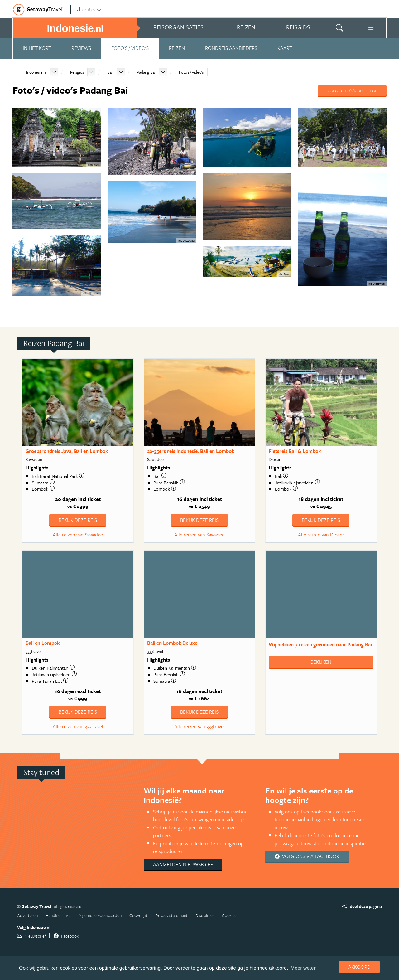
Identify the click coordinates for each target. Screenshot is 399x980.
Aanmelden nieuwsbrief (183, 864)
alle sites (89, 9)
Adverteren (27, 915)
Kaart (285, 48)
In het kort (37, 48)
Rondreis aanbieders (231, 48)
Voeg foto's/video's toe (352, 91)
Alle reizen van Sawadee (78, 535)
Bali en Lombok (43, 643)
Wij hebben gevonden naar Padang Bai (320, 644)
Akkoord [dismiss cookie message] (359, 967)
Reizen (177, 48)
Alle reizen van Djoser (321, 535)
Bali (110, 72)
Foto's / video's (130, 48)
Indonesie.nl (36, 72)
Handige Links (58, 915)
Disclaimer (205, 915)
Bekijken (321, 662)
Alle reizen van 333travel (78, 726)
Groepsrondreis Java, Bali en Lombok (67, 451)
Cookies (229, 915)
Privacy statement (172, 915)
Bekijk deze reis (78, 520)
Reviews (81, 48)
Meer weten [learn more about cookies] (304, 968)
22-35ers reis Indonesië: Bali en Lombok (191, 451)
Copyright (138, 915)
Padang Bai (146, 72)
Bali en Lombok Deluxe (172, 643)
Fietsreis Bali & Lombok (295, 451)
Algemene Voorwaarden (100, 915)
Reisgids (77, 72)
